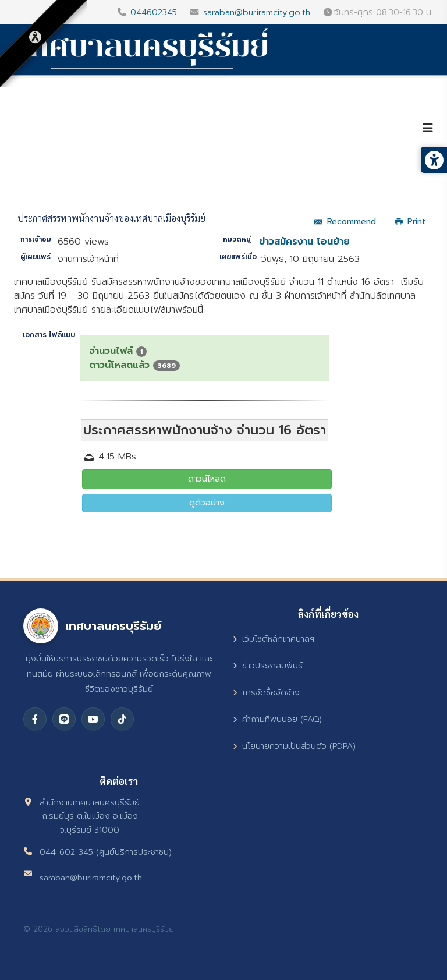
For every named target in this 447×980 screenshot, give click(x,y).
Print (410, 222)
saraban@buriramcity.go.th (257, 12)
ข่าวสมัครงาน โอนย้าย (304, 242)
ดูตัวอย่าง (207, 503)
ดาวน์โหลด (207, 479)
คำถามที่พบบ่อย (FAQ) (277, 719)
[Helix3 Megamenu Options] (428, 128)
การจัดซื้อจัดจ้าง (266, 693)
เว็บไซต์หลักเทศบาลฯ (274, 639)
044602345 (154, 12)
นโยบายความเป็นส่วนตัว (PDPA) (294, 746)
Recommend (345, 222)
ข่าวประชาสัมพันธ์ (268, 666)
